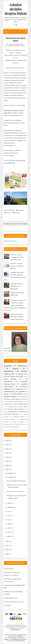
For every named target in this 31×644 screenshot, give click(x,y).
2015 (7, 554)
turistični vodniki (10, 419)
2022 (7, 457)
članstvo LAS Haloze (16, 402)
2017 (7, 546)
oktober (10, 503)
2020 (7, 465)
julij (9, 511)
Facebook (20, 210)
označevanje (15, 427)
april (9, 524)
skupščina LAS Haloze (16, 371)
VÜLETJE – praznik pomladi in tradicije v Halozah (17, 266)
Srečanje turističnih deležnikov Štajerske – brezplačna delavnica (17, 317)
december (10, 473)
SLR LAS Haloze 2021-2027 (14, 376)
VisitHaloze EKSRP (19, 417)
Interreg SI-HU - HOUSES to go (17, 409)
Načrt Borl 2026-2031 (20, 424)
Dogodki (8, 366)
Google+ (16, 213)
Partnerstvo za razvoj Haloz (15, 39)
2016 (7, 550)
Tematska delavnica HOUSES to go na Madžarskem (17, 286)
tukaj (23, 105)
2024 (7, 449)
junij (9, 515)
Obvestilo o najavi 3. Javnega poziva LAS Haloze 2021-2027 (17, 257)
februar (10, 532)
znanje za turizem (19, 422)
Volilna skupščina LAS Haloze (16, 481)
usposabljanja (12, 412)
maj (9, 520)
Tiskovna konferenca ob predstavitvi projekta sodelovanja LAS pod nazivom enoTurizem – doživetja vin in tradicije (15, 305)
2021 (7, 461)
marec (9, 528)
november (10, 477)
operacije (20, 389)
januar (10, 536)
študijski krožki (8, 424)
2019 (7, 470)
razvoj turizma (11, 379)
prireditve (7, 404)
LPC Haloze (7, 606)
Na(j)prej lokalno (11, 396)
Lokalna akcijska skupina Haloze (15, 9)
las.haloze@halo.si (16, 630)
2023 (7, 453)
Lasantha (7, 639)
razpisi (16, 368)
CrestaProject (14, 638)
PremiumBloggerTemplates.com (19, 639)
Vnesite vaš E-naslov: (11, 241)
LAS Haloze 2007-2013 (10, 598)
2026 (7, 440)
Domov (15, 224)
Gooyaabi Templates (19, 641)
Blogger (21, 636)
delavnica (23, 366)
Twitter (8, 213)
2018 (7, 541)
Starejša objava (23, 224)
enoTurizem (7, 427)
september (11, 507)
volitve (25, 399)
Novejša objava (8, 224)
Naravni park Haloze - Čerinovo (14, 602)
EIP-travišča (18, 394)
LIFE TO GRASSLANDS (20, 404)
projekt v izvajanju (16, 374)
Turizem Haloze (9, 569)
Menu (15, 31)
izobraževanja (9, 391)
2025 (7, 445)
